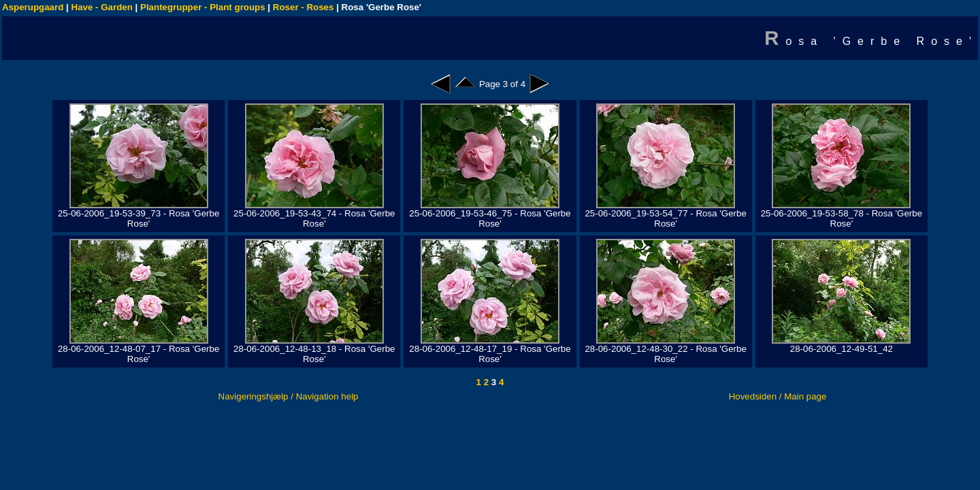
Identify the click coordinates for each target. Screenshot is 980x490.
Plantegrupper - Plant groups (203, 7)
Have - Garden (102, 7)
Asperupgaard (33, 7)
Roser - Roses (304, 7)
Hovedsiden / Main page (778, 396)
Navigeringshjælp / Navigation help (289, 396)
